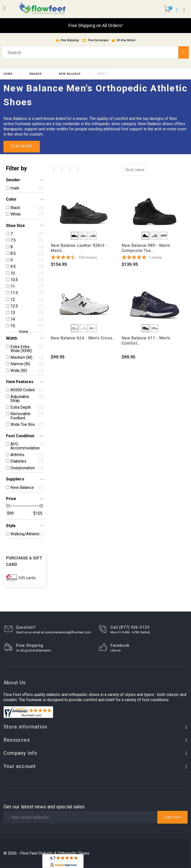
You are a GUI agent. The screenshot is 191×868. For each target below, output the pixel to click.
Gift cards (27, 578)
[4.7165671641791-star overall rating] (84, 258)
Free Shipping (67, 40)
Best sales (135, 170)
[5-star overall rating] (155, 258)
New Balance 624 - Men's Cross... (83, 338)
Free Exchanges (95, 40)
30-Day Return (123, 40)
